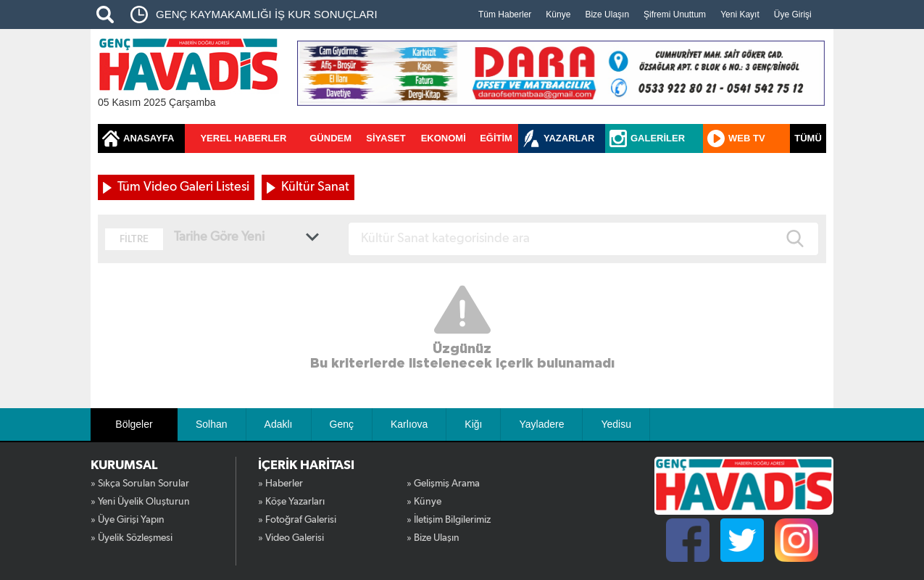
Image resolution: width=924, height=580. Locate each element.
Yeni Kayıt (740, 14)
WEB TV (747, 138)
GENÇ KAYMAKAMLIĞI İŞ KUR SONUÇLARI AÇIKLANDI (267, 18)
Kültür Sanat (315, 187)
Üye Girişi (793, 14)
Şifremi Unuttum (675, 14)
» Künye (424, 502)
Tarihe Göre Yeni (219, 237)
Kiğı (473, 424)
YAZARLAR (569, 138)
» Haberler (280, 484)
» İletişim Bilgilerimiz (449, 520)
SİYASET (386, 138)
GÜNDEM (330, 138)
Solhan (212, 424)
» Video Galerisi (291, 538)
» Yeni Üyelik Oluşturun (140, 502)
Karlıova (409, 424)
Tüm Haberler (505, 14)
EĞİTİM (496, 138)
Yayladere (541, 424)
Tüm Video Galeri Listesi (183, 187)
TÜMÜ (808, 138)
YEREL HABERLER (243, 138)
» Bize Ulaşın (433, 538)
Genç (342, 424)
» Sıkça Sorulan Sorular (140, 484)
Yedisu (616, 424)
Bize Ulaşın (607, 14)
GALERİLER (658, 138)
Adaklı (279, 424)
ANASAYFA (149, 138)
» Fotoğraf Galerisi (297, 520)
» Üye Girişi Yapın (128, 520)
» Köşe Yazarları (291, 502)
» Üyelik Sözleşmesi (132, 538)
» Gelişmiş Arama (443, 484)
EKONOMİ (444, 138)
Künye (558, 14)
